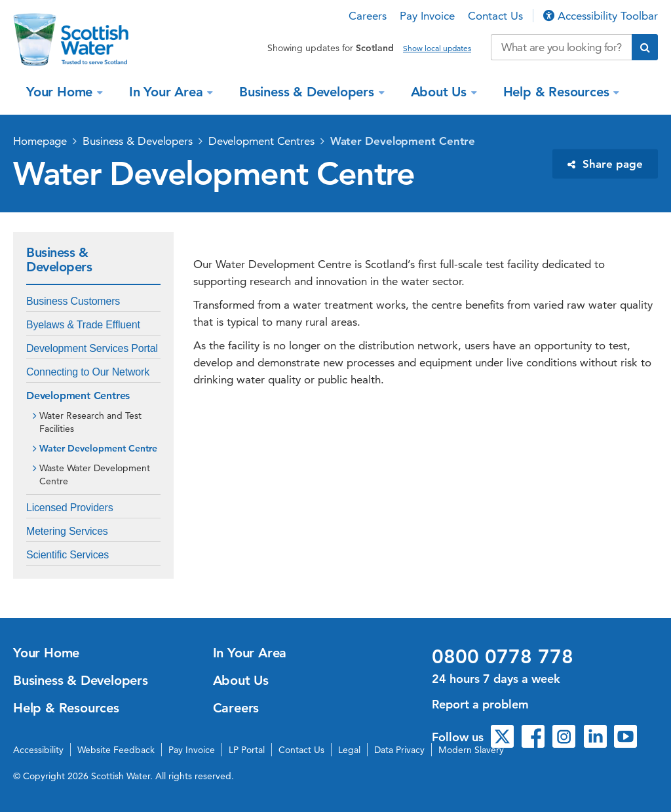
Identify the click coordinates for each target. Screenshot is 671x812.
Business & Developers (309, 92)
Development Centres (261, 141)
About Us (441, 92)
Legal (349, 750)
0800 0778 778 (503, 657)
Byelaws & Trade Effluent (83, 325)
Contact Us (495, 16)
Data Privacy (399, 750)
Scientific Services (67, 555)
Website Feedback (116, 750)
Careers (368, 16)
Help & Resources (558, 92)
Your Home (61, 92)
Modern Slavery (471, 750)
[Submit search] (645, 47)
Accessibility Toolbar (601, 16)
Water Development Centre (403, 141)
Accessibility (38, 750)
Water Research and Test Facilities (90, 422)
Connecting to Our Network (88, 372)
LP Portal (247, 750)
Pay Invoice (427, 16)
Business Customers (73, 301)
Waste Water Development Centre (95, 474)
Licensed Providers (69, 508)
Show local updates (437, 48)
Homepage (40, 141)
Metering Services (67, 531)
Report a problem (480, 704)
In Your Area (168, 92)
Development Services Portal (92, 348)
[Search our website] (561, 47)
